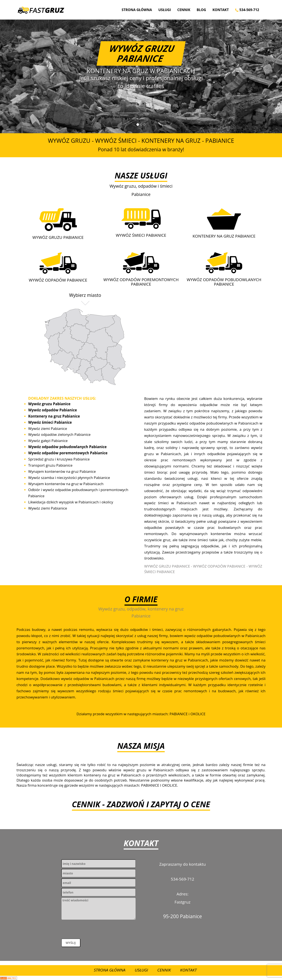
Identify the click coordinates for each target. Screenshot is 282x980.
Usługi (165, 10)
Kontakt (221, 10)
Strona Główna (137, 10)
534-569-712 (247, 10)
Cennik (184, 10)
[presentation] (94, 930)
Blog (201, 10)
